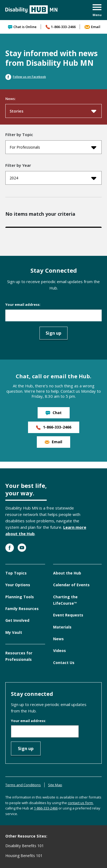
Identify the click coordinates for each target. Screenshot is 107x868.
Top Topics (16, 573)
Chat (54, 413)
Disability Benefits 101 (25, 846)
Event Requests (68, 615)
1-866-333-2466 (61, 27)
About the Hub (67, 573)
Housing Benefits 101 (24, 856)
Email (92, 27)
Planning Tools (20, 597)
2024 (53, 178)
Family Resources (22, 609)
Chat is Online (22, 27)
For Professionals (53, 147)
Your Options (18, 585)
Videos (60, 651)
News (58, 639)
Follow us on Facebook (26, 77)
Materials (62, 627)
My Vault (14, 632)
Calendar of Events (71, 585)
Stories (53, 111)
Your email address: (23, 304)
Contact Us (64, 663)
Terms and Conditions (23, 785)
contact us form (80, 803)
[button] (97, 11)
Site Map (55, 785)
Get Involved (17, 620)
